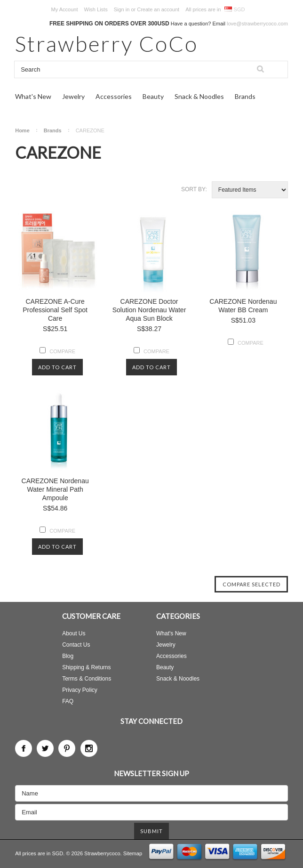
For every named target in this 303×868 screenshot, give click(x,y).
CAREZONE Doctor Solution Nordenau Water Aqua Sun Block (149, 310)
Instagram (89, 748)
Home (22, 130)
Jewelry (73, 96)
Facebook (24, 748)
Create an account (158, 9)
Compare (62, 351)
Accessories (114, 96)
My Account (65, 9)
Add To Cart (57, 367)
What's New (33, 96)
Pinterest (67, 748)
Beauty (153, 96)
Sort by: (194, 189)
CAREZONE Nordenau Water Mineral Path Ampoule (55, 489)
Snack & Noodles (199, 96)
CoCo (107, 44)
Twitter (45, 748)
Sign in (122, 9)
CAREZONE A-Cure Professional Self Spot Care (55, 310)
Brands (245, 96)
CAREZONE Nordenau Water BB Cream (243, 306)
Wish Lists (96, 9)
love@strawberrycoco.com (257, 24)
